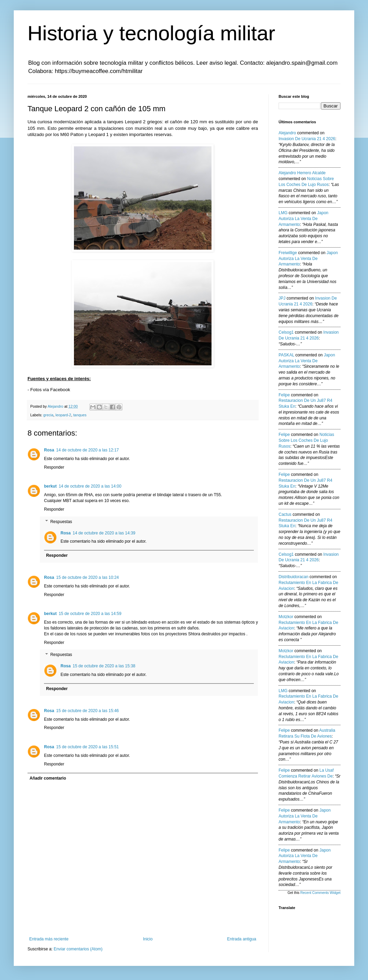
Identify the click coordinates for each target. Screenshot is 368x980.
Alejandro (287, 133)
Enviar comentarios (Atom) (78, 949)
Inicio (148, 939)
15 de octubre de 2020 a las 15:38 (104, 666)
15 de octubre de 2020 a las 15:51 (87, 747)
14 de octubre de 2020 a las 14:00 (90, 486)
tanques (80, 415)
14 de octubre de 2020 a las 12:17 (87, 450)
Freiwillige (288, 253)
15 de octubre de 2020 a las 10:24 (87, 577)
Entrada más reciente (49, 939)
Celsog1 (286, 332)
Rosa (49, 450)
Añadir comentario (48, 778)
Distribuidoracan (294, 577)
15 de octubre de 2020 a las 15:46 (87, 711)
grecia (48, 415)
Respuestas (61, 522)
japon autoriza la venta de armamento (304, 219)
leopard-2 (63, 415)
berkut (50, 486)
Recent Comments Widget (320, 893)
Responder (54, 467)
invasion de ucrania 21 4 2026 (307, 139)
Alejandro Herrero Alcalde (302, 173)
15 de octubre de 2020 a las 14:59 (90, 614)
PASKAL (286, 355)
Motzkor (286, 617)
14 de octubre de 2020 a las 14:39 (104, 533)
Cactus (285, 514)
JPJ (282, 298)
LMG (283, 213)
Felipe (284, 395)
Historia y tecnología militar (151, 33)
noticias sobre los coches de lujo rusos (306, 440)
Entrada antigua (242, 939)
